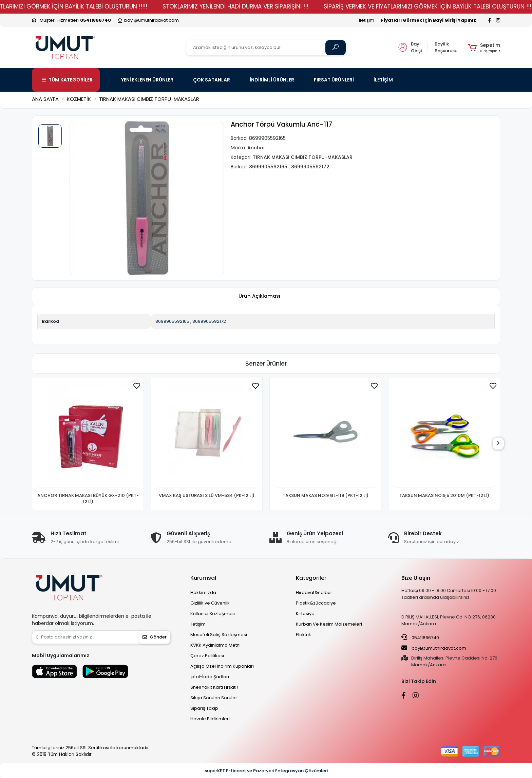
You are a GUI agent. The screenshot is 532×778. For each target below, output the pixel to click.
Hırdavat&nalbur (314, 592)
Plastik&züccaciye (316, 603)
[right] (500, 444)
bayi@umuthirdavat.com (434, 648)
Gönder (155, 637)
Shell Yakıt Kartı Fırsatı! (214, 687)
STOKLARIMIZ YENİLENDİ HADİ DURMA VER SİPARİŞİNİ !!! (254, 6)
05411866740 (420, 637)
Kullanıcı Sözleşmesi (213, 614)
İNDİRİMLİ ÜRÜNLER (272, 80)
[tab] (259, 297)
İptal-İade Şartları (210, 677)
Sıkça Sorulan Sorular (214, 698)
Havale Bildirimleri (210, 719)
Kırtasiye (305, 614)
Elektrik (303, 635)
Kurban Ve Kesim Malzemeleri (329, 624)
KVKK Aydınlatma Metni (215, 645)
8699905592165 (172, 321)
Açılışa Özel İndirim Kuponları (222, 666)
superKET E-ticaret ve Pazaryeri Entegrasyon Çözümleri (266, 771)
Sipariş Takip (204, 708)
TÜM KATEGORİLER (67, 80)
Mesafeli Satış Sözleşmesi (219, 635)
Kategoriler (311, 578)
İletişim (367, 20)
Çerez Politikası (207, 656)
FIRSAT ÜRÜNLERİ (334, 80)
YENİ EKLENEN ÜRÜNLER (147, 80)
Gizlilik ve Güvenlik (210, 603)
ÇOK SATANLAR (212, 80)
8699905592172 (209, 321)
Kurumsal (203, 578)
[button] (484, 48)
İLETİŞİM (383, 80)
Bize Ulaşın (416, 578)
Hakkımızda (203, 592)
